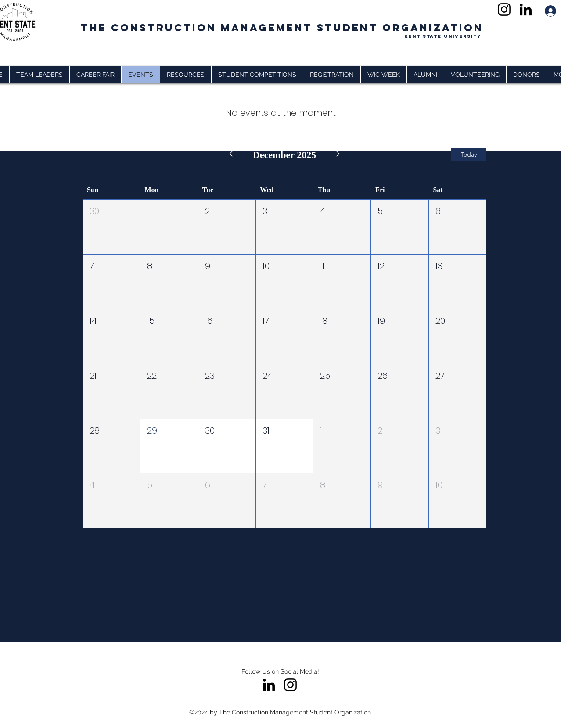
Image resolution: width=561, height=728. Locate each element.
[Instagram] (504, 9)
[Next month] (338, 155)
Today (469, 154)
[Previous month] (231, 155)
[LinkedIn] (526, 9)
